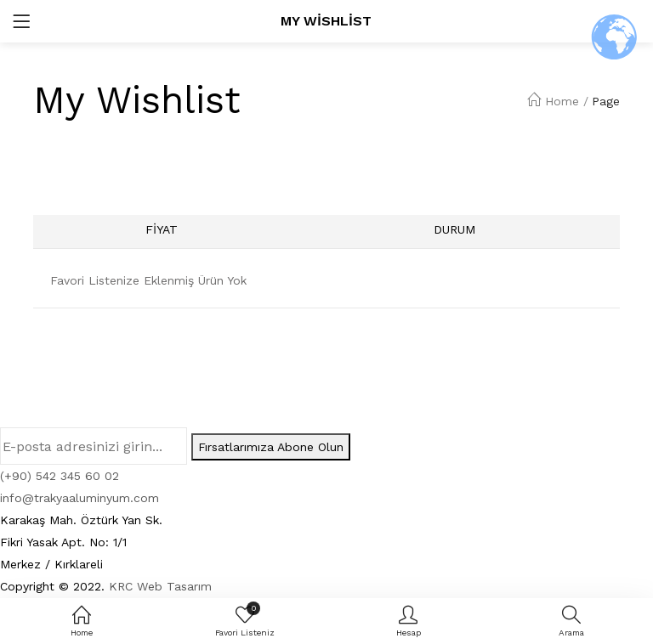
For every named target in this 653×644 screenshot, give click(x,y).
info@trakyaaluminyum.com (79, 498)
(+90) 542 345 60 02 (60, 476)
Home (553, 101)
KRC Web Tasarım (160, 586)
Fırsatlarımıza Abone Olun (271, 447)
